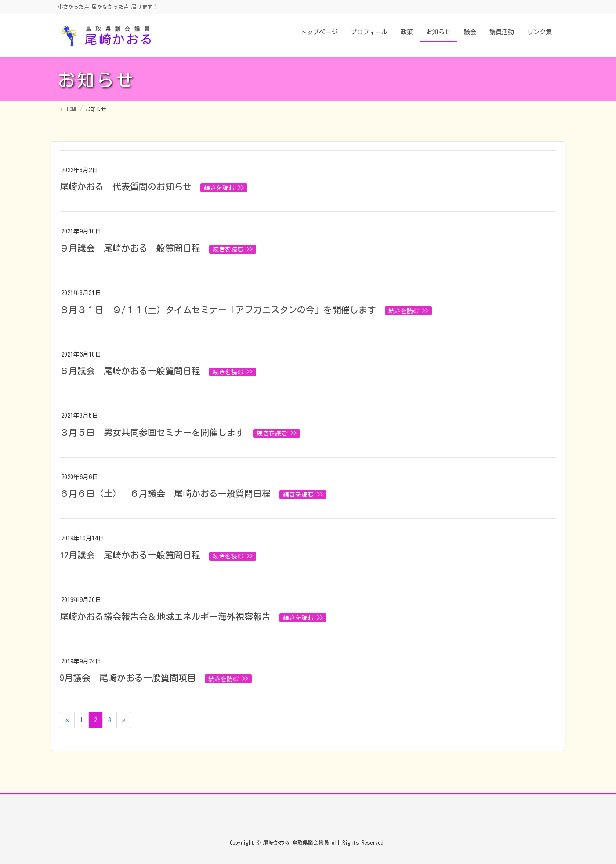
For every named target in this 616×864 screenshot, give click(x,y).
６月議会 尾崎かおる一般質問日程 (130, 371)
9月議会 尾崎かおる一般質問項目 (128, 678)
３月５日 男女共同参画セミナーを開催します (152, 432)
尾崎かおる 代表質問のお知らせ (126, 186)
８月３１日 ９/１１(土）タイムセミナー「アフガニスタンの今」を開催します (218, 310)
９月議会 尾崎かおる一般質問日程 (130, 248)
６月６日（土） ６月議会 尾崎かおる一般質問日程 (165, 493)
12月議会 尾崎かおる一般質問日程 (130, 555)
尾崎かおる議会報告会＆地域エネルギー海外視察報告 (165, 616)
